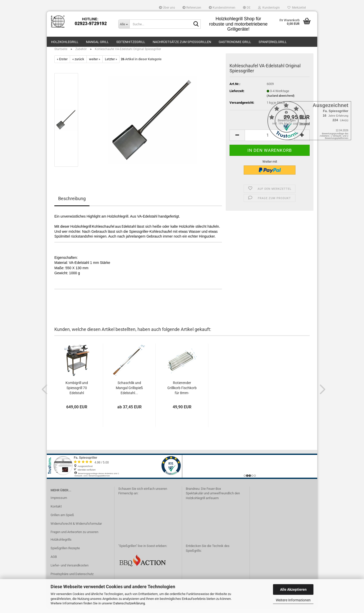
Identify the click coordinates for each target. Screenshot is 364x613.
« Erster (62, 64)
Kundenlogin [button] (269, 8)
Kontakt (56, 511)
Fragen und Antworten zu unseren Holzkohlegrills (74, 541)
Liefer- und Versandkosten (70, 570)
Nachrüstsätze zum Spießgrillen (182, 42)
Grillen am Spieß (62, 520)
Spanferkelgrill (273, 42)
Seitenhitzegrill (131, 42)
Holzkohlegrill (65, 42)
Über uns (167, 8)
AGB (54, 562)
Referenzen (192, 8)
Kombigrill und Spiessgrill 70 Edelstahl (77, 393)
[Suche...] (124, 24)
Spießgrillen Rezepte (65, 553)
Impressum (59, 503)
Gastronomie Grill (235, 42)
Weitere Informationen (293, 600)
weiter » (95, 64)
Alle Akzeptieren (293, 589)
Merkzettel (297, 8)
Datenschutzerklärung (129, 603)
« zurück (78, 64)
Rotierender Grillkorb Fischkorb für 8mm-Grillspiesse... (182, 393)
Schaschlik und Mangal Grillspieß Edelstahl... (129, 393)
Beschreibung (72, 204)
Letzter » (111, 64)
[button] (247, 8)
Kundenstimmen (222, 8)
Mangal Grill (97, 42)
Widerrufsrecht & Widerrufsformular (76, 528)
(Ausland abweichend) (281, 101)
